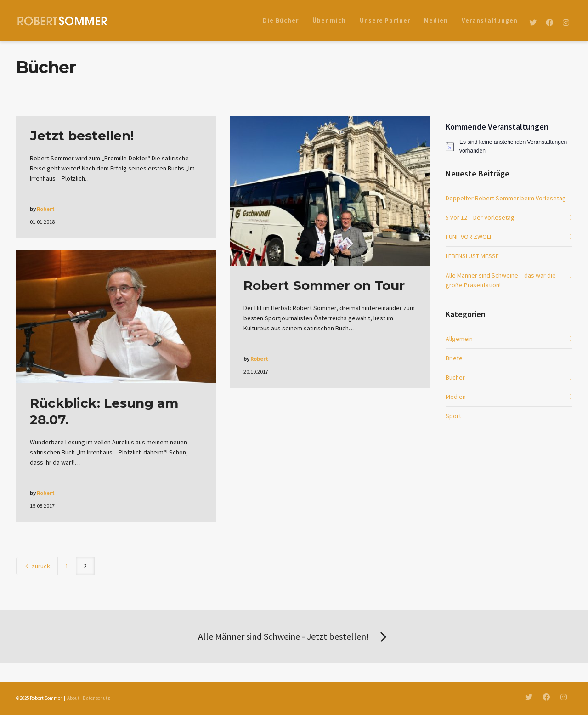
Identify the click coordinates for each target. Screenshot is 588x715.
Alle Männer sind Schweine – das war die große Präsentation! (501, 280)
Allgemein (459, 339)
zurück (37, 566)
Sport (453, 416)
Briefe (454, 358)
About (73, 698)
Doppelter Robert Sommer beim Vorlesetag (506, 198)
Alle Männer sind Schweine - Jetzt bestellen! (294, 637)
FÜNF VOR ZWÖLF (469, 237)
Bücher (455, 377)
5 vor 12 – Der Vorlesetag (480, 217)
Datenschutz (96, 698)
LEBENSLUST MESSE (472, 256)
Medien (456, 397)
